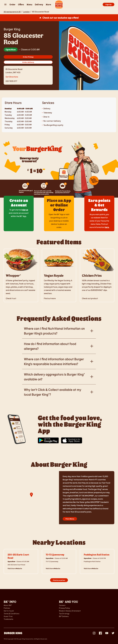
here (107, 227)
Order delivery (28, 62)
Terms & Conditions (11, 614)
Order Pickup (28, 57)
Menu (29, 4)
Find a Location (59, 580)
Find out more (50, 298)
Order (12, 4)
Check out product (90, 298)
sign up (25, 210)
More (48, 4)
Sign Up (108, 4)
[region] (31, 498)
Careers (62, 605)
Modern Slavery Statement (70, 611)
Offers (21, 4)
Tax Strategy (64, 614)
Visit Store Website (15, 568)
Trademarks (8, 619)
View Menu (70, 519)
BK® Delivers (64, 616)
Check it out (11, 298)
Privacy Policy (64, 608)
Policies (7, 608)
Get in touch (9, 611)
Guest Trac (8, 616)
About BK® (8, 605)
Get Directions (12, 77)
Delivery (39, 4)
